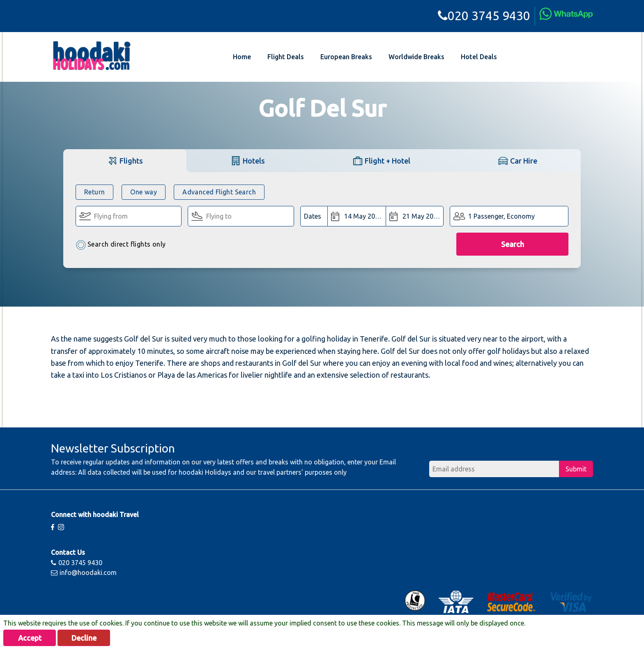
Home (242, 57)
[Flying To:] (241, 216)
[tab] (125, 160)
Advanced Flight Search (219, 192)
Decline (84, 638)
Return (94, 192)
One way (144, 192)
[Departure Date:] (357, 216)
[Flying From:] (129, 216)
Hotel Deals (479, 57)
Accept (30, 638)
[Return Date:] (415, 216)
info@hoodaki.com (84, 573)
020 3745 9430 (484, 16)
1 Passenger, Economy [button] (501, 216)
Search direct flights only (121, 245)
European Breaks (346, 57)
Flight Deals (286, 57)
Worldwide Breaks (416, 57)
